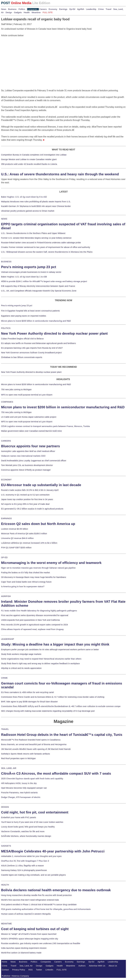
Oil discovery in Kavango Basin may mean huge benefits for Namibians (34, 577)
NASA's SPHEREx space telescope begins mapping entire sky (30, 939)
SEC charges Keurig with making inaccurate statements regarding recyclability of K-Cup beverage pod (48, 711)
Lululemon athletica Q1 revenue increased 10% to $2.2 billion (29, 543)
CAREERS (6, 441)
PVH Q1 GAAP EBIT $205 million (16, 548)
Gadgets (18, 12)
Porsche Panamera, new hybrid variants (19, 793)
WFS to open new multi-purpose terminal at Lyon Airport (27, 395)
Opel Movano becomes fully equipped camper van (24, 788)
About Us (113, 966)
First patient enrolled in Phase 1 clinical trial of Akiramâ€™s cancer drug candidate (39, 905)
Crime (101, 9)
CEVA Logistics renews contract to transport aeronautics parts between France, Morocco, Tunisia (45, 426)
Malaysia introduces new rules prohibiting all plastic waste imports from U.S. (36, 202)
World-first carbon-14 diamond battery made (21, 953)
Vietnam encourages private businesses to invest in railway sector (31, 272)
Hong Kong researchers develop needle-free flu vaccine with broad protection (36, 895)
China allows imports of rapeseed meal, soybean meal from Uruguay (32, 629)
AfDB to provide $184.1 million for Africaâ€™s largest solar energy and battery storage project (44, 281)
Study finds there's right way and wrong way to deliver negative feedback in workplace (40, 663)
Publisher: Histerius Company (15, 976)
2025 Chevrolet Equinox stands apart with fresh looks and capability (32, 779)
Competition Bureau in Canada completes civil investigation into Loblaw (34, 155)
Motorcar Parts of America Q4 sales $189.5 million (24, 534)
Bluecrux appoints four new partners (31, 446)
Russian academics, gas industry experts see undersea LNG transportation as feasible (41, 943)
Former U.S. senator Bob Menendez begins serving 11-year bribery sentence (36, 238)
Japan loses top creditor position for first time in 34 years (27, 499)
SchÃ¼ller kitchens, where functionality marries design (26, 836)
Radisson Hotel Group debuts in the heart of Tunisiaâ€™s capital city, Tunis (62, 735)
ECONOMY (6, 480)
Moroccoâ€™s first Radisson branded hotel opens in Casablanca (31, 740)
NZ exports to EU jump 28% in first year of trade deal (25, 504)
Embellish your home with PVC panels (19, 817)
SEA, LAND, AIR (9, 768)
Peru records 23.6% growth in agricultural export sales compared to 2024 (34, 625)
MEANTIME (7, 924)
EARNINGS (6, 518)
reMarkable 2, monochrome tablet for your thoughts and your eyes (31, 856)
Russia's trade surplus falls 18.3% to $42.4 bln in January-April (30, 490)
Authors (82, 966)
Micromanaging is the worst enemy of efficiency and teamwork (51, 563)
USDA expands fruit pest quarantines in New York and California (30, 620)
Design (9, 12)
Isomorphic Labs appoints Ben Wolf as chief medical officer (28, 451)
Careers (43, 9)
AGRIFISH (6, 596)
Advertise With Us (97, 966)
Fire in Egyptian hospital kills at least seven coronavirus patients (30, 311)
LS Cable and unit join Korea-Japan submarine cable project (29, 417)
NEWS (4, 219)
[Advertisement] (22, 54)
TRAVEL (5, 729)
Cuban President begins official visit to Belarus (22, 339)
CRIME (4, 678)
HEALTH (5, 885)
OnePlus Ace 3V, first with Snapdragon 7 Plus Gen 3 (25, 861)
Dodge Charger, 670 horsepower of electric (21, 797)
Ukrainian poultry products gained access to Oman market (28, 211)
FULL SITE (62, 970)
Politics (22, 9)
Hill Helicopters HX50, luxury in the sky (19, 783)
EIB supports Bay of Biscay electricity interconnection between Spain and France (38, 286)
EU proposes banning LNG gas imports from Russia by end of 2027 (32, 348)
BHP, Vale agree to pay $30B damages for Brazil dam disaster (29, 702)
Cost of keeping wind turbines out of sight (35, 929)
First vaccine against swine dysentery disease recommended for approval (35, 615)
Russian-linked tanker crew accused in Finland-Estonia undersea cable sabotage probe (41, 243)
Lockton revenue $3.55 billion (15, 529)
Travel (108, 9)
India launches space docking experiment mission (24, 948)
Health (27, 12)
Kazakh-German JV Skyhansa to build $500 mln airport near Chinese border (36, 206)
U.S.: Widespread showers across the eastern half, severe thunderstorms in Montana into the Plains (47, 252)
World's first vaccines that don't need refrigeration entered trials (30, 900)
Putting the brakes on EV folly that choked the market (25, 573)
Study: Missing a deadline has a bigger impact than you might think (55, 644)
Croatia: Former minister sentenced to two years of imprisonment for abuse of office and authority (46, 247)
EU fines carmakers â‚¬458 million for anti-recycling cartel (28, 692)
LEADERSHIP (8, 639)
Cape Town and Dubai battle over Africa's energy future (26, 582)
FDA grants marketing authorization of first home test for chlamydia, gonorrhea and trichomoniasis (46, 909)
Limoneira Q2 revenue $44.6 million (17, 538)
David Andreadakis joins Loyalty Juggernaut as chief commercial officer (34, 461)
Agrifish (81, 9)
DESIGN (5, 807)
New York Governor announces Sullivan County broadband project (31, 353)
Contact (5, 970)
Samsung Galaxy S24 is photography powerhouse (24, 870)
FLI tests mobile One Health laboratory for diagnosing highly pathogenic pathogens (39, 611)
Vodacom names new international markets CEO (23, 456)
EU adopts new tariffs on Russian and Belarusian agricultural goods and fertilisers (38, 343)
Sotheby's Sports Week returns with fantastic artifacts (26, 754)
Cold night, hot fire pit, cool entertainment (35, 812)
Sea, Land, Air (26, 966)
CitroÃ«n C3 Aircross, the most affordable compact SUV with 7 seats (56, 773)
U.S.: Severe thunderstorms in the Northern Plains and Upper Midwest (33, 233)
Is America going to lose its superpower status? (23, 587)
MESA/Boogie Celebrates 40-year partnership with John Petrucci (53, 851)
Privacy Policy (19, 970)
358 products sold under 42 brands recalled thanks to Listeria (29, 164)
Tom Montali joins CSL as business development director (27, 465)
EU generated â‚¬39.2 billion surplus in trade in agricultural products (32, 509)
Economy (53, 9)
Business (12, 9)
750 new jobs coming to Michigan (16, 390)
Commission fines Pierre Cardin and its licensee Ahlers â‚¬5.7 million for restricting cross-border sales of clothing (53, 697)
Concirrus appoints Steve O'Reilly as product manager (26, 470)
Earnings (63, 9)
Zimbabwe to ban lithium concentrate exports (22, 357)
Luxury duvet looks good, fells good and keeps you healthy (28, 827)
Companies (32, 9)
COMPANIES (7, 402)
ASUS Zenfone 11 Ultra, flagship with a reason (22, 866)
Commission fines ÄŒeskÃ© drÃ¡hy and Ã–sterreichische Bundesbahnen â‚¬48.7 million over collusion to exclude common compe (61, 706)
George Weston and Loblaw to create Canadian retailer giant (29, 159)
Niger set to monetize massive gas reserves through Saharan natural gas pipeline (38, 568)
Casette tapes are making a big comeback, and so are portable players (33, 875)
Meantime (36, 12)
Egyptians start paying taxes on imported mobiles (24, 316)
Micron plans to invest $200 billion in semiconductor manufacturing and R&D (36, 321)
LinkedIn (49, 970)
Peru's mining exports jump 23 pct (29, 267)
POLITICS (6, 328)
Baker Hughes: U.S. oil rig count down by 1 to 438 (24, 277)
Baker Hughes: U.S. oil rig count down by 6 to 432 (24, 197)
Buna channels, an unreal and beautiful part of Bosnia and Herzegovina (34, 744)
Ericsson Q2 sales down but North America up (38, 524)
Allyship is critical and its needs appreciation (21, 668)
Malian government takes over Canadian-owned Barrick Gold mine (31, 431)
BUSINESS (6, 262)
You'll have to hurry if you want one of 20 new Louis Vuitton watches (32, 822)
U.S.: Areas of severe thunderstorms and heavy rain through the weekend (60, 174)
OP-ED (4, 557)
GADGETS (6, 846)
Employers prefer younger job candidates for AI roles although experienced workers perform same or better (50, 649)
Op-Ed (72, 9)
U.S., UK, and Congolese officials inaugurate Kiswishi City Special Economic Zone (39, 291)
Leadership (91, 9)
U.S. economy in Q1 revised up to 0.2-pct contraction (25, 495)
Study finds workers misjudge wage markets (21, 654)
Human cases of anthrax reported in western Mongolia (26, 914)
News (4, 9)
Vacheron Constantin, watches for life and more (23, 831)
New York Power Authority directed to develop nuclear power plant (54, 333)
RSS (31, 970)
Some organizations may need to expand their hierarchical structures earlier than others (41, 659)
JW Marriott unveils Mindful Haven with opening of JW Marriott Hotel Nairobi (36, 749)
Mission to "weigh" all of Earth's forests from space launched (29, 934)
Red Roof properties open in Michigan (18, 758)
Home (5, 962)
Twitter (39, 970)
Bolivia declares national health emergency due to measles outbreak (56, 890)
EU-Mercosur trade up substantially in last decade (41, 485)
